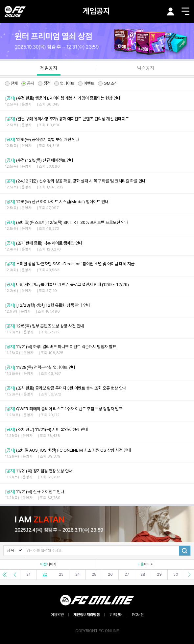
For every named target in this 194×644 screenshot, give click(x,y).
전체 (11, 83)
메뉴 (185, 11)
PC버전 (138, 615)
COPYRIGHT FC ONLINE (97, 631)
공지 (28, 83)
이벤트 (86, 83)
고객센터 (116, 615)
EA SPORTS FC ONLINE (15, 11)
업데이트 (64, 83)
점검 (44, 83)
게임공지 (96, 11)
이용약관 (57, 615)
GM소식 (108, 83)
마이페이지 (171, 12)
